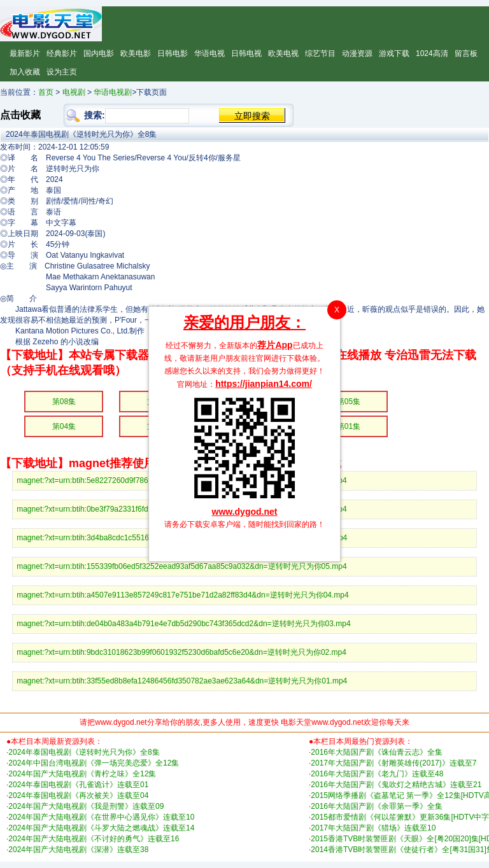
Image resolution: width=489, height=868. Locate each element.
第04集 (64, 426)
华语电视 (209, 53)
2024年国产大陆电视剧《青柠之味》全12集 (82, 774)
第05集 (349, 402)
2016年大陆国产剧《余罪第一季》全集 (377, 806)
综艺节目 (320, 53)
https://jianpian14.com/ (264, 384)
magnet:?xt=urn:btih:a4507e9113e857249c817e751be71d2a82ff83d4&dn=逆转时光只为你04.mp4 (183, 595)
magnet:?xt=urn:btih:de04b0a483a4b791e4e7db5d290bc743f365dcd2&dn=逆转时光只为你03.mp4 (183, 624)
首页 (46, 92)
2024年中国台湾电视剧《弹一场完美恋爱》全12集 (94, 763)
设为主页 (62, 72)
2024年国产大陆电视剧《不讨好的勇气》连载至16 (94, 839)
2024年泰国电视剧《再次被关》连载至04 (78, 795)
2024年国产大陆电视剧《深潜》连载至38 (78, 850)
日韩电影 (173, 53)
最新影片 (25, 53)
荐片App (275, 345)
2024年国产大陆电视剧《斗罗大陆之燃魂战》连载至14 (101, 828)
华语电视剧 (113, 92)
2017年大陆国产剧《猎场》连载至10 (373, 828)
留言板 (466, 53)
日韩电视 (246, 53)
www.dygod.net (245, 512)
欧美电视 (283, 53)
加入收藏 (25, 72)
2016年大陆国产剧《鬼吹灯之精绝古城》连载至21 (396, 785)
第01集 (349, 426)
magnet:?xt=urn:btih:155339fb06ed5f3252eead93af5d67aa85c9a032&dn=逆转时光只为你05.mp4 (181, 566)
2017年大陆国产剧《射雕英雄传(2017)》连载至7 (393, 763)
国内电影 (99, 53)
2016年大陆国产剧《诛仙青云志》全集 (377, 752)
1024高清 (432, 53)
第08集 (64, 402)
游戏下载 (394, 53)
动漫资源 (357, 53)
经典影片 (62, 53)
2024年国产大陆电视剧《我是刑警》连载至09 (86, 806)
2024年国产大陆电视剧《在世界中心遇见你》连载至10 (101, 817)
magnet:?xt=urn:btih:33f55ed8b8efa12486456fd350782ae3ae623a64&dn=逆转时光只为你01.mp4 (182, 681)
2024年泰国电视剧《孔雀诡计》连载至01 (78, 785)
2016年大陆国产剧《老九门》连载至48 (377, 774)
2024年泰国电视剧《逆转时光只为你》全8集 (84, 752)
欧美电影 (136, 53)
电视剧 (74, 92)
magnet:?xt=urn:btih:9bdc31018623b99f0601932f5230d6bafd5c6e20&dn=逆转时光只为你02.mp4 (181, 652)
